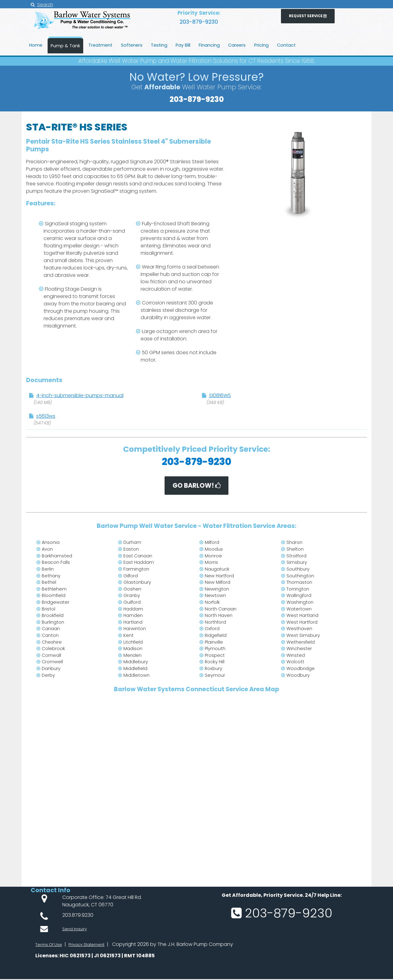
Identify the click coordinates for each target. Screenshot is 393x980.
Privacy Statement (95, 945)
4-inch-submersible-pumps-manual (80, 395)
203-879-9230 (199, 21)
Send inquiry (77, 928)
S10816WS (220, 395)
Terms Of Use (51, 945)
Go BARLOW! (197, 486)
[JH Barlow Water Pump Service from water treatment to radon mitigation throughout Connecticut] (83, 31)
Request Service (308, 17)
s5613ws (46, 416)
